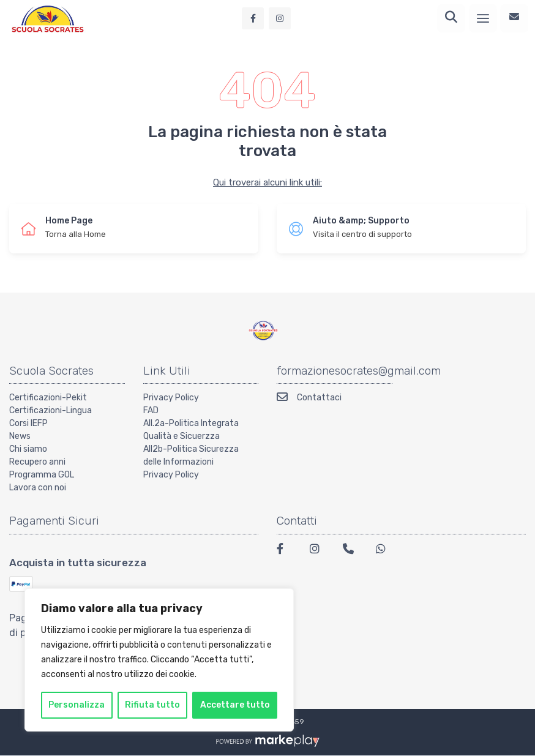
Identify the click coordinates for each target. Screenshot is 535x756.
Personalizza (77, 705)
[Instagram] (319, 551)
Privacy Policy (171, 398)
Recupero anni (37, 462)
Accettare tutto (235, 705)
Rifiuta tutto (152, 705)
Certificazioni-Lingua (51, 410)
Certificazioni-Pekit (48, 398)
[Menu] (483, 18)
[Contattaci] (514, 18)
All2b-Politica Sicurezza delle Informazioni (191, 455)
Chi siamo (28, 449)
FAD (151, 410)
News (20, 436)
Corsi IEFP (28, 423)
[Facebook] (286, 551)
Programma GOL (42, 475)
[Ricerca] (451, 18)
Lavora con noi (38, 488)
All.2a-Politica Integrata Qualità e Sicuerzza (191, 430)
